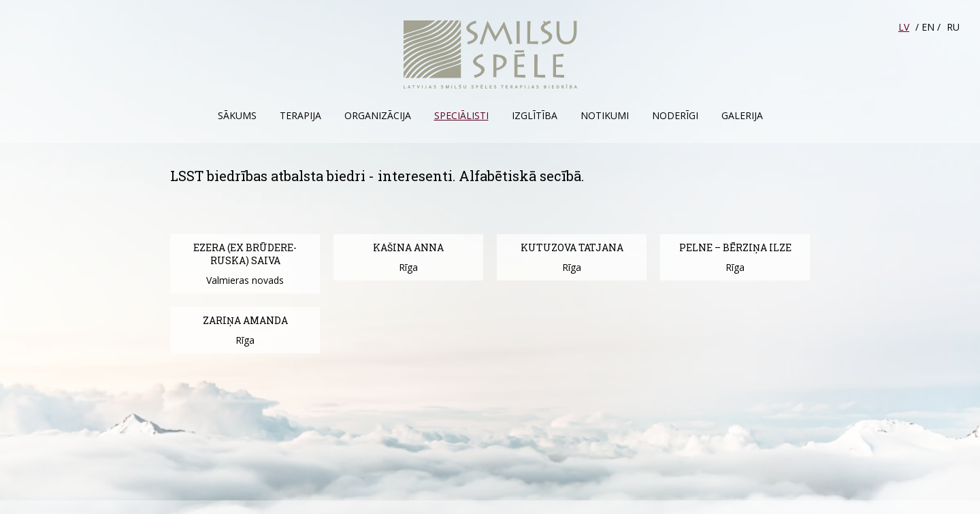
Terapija (300, 115)
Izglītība (535, 115)
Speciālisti (461, 115)
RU (953, 27)
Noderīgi (675, 115)
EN (928, 27)
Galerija (742, 115)
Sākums (237, 115)
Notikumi (605, 115)
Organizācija (378, 115)
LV (904, 27)
